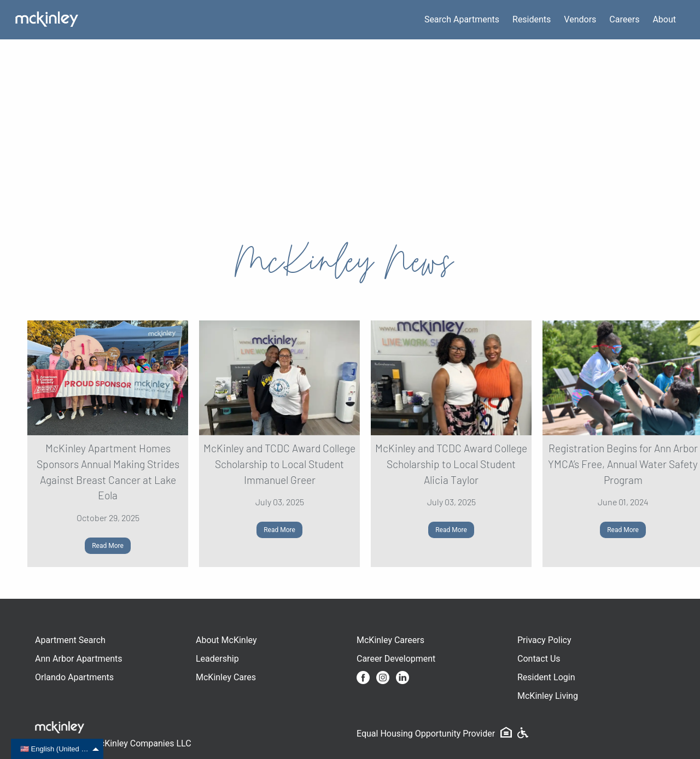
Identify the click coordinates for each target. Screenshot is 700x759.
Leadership (217, 659)
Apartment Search (70, 640)
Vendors (580, 19)
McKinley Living (548, 696)
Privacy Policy (544, 640)
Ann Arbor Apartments (78, 659)
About (664, 19)
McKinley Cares (226, 677)
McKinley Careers (390, 640)
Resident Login (546, 677)
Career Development (396, 659)
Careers (624, 19)
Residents (532, 19)
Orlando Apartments (74, 677)
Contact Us (539, 659)
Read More (108, 546)
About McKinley (226, 640)
